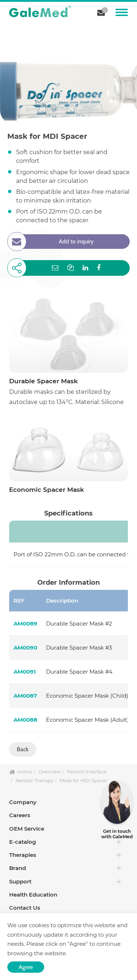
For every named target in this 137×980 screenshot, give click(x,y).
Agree (26, 967)
